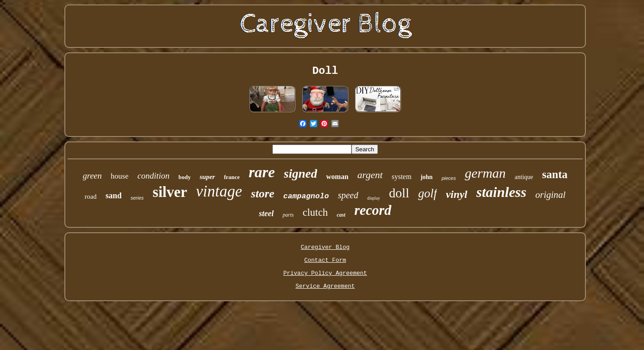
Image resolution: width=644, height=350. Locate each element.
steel (266, 213)
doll (399, 193)
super (207, 177)
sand (114, 196)
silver (170, 192)
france (232, 177)
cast (341, 215)
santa (555, 174)
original (551, 195)
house (120, 176)
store (263, 194)
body (184, 177)
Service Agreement (325, 286)
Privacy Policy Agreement (325, 273)
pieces (449, 178)
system (402, 177)
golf (428, 193)
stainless (501, 192)
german (485, 173)
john (426, 177)
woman (337, 177)
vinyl (457, 194)
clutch (315, 212)
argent (370, 175)
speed (348, 195)
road (91, 196)
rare (262, 172)
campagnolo (306, 196)
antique (524, 177)
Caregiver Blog (325, 247)
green (92, 176)
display (374, 198)
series (137, 198)
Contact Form (325, 260)
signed (301, 173)
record (373, 210)
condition (153, 176)
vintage (219, 191)
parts (288, 215)
